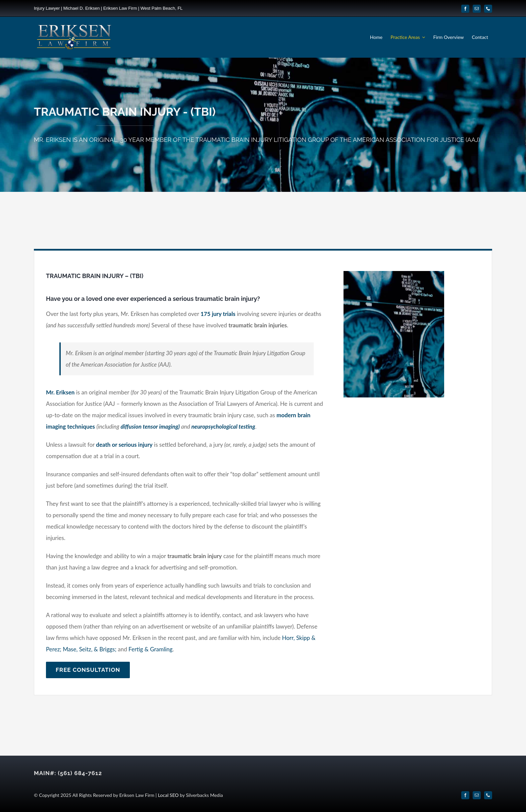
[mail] (477, 9)
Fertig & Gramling (150, 649)
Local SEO (168, 795)
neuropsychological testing (223, 426)
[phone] (488, 9)
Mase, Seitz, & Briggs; (90, 649)
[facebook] (465, 9)
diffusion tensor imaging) (150, 426)
